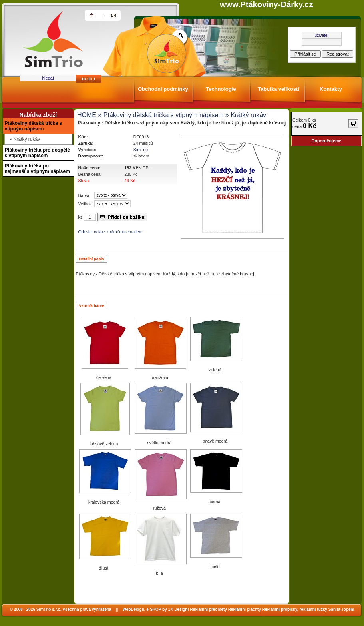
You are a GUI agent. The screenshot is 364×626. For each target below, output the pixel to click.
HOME (87, 115)
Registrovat (338, 54)
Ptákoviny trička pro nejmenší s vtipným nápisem (37, 169)
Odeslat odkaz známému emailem (110, 232)
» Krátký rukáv (245, 115)
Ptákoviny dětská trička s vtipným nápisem (33, 126)
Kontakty (331, 89)
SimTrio (141, 150)
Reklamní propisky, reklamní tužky (295, 609)
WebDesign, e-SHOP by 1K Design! (155, 609)
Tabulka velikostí (278, 89)
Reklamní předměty (209, 609)
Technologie (221, 89)
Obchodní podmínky (163, 89)
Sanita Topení (341, 609)
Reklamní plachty (245, 609)
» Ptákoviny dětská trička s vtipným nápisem (160, 115)
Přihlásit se (305, 54)
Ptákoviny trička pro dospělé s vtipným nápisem (37, 153)
